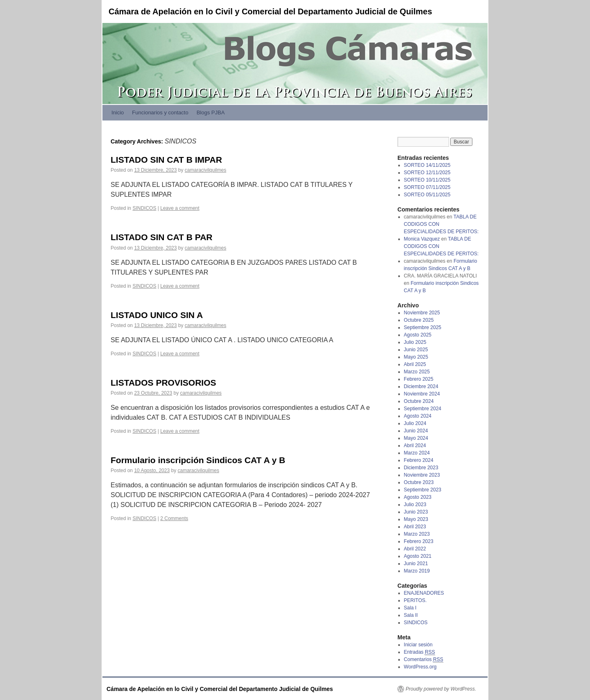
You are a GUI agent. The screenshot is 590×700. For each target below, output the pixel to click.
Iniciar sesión (418, 645)
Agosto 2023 (418, 497)
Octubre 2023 (419, 482)
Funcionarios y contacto (160, 112)
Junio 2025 (416, 350)
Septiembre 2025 (423, 327)
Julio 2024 (415, 423)
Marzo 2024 (417, 453)
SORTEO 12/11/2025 (427, 173)
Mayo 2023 (416, 519)
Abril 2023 (415, 527)
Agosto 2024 (418, 416)
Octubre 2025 (419, 320)
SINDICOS (144, 208)
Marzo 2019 (417, 571)
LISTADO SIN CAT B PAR (162, 237)
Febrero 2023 (419, 541)
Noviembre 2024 (422, 394)
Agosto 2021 (418, 556)
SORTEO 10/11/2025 (427, 180)
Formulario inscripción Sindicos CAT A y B (198, 460)
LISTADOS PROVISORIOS (163, 383)
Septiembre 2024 (423, 409)
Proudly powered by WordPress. (441, 689)
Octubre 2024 (419, 401)
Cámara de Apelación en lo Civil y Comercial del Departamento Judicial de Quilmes (270, 11)
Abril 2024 (415, 445)
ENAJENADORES (424, 593)
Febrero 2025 (419, 379)
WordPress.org (420, 667)
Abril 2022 (415, 549)
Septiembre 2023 (423, 490)
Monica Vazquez (422, 239)
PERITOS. (415, 600)
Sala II (411, 615)
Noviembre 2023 (422, 475)
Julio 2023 (415, 505)
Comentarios (424, 660)
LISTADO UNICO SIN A (157, 315)
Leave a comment (180, 208)
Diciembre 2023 (421, 468)
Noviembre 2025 (422, 313)
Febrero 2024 (419, 460)
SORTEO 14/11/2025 (427, 165)
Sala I (410, 608)
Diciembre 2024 (421, 386)
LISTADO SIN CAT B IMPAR (166, 160)
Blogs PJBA (211, 112)
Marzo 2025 (417, 372)
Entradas (420, 652)
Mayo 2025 (416, 357)
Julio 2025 (415, 342)
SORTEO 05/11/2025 (427, 195)
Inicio (118, 112)
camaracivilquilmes (205, 170)
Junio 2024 (416, 431)
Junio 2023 (416, 512)
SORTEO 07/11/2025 (427, 187)
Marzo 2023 (417, 534)
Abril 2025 (415, 364)
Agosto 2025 (418, 335)
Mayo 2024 (416, 438)
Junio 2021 (416, 564)
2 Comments (174, 518)
